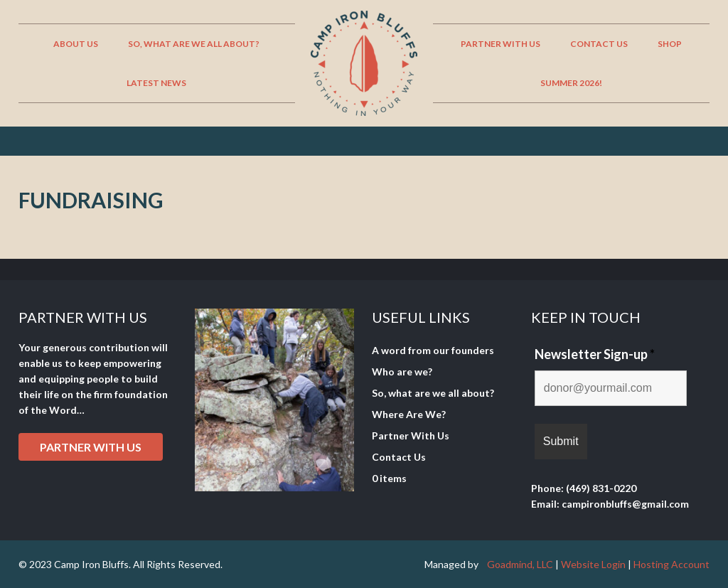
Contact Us (399, 457)
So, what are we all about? (433, 393)
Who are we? (402, 371)
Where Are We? (409, 414)
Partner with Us (91, 447)
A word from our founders (433, 350)
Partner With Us (411, 435)
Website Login (593, 564)
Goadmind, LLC (520, 564)
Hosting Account (671, 564)
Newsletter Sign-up (595, 354)
